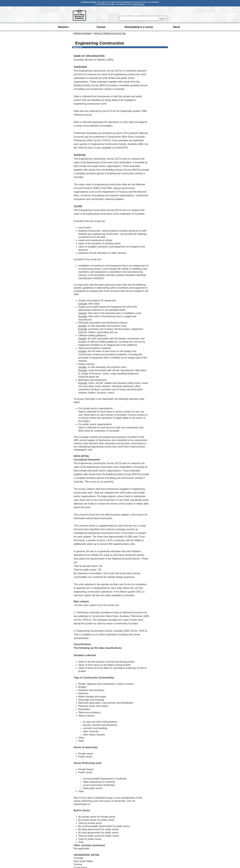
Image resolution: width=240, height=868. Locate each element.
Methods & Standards (83, 33)
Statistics (63, 27)
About (176, 27)
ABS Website (139, 4)
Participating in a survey (139, 27)
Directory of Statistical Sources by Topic (110, 33)
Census (101, 27)
